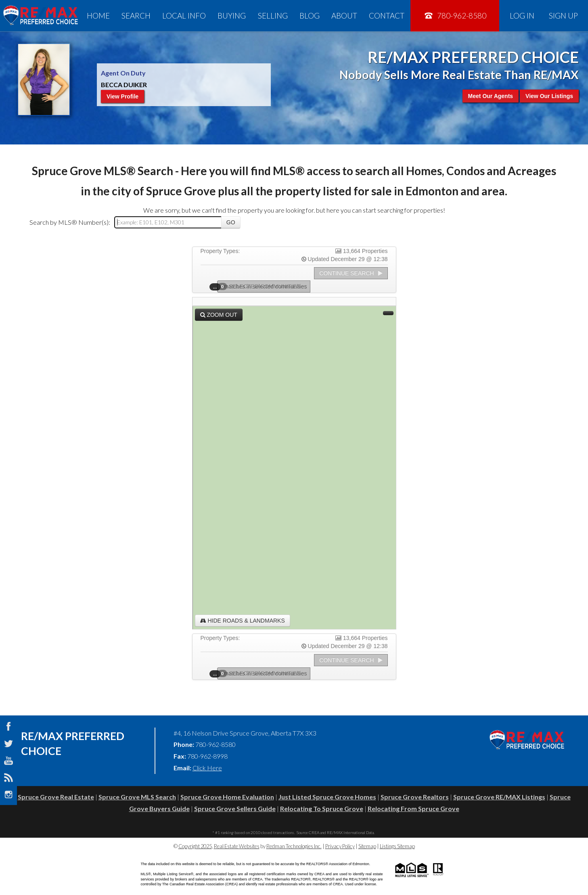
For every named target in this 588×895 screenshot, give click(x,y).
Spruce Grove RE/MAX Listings (499, 797)
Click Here (207, 768)
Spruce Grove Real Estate (56, 797)
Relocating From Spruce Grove (413, 808)
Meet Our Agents (491, 96)
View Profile (122, 96)
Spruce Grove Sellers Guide (235, 808)
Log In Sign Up (544, 16)
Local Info (184, 16)
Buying (232, 16)
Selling (273, 16)
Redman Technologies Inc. (294, 846)
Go (231, 222)
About (344, 16)
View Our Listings (549, 96)
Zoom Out (219, 315)
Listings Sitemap (397, 846)
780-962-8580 (455, 16)
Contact (387, 16)
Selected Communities (262, 286)
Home (98, 16)
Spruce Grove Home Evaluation (227, 797)
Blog (310, 16)
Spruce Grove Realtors (415, 797)
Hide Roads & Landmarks (243, 621)
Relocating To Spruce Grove (322, 808)
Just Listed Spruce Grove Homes (327, 797)
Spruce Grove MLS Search (137, 797)
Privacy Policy (340, 846)
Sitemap (367, 846)
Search (136, 16)
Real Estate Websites (237, 846)
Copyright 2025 (195, 846)
